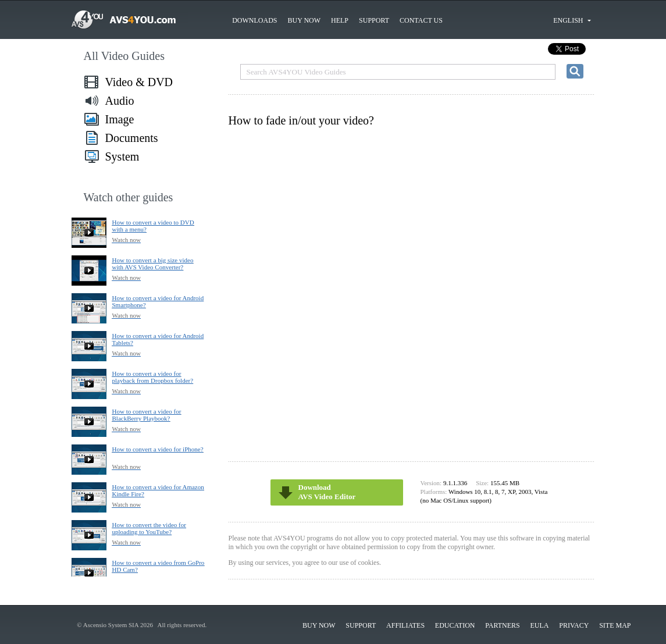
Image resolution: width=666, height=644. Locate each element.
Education (455, 625)
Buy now (304, 20)
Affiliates (405, 625)
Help (340, 20)
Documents (132, 138)
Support (374, 20)
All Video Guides (124, 56)
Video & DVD (139, 82)
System (122, 156)
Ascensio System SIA (111, 625)
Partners (503, 625)
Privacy (574, 625)
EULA (540, 625)
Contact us (421, 20)
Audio (120, 101)
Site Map (615, 625)
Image (120, 119)
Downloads (254, 20)
